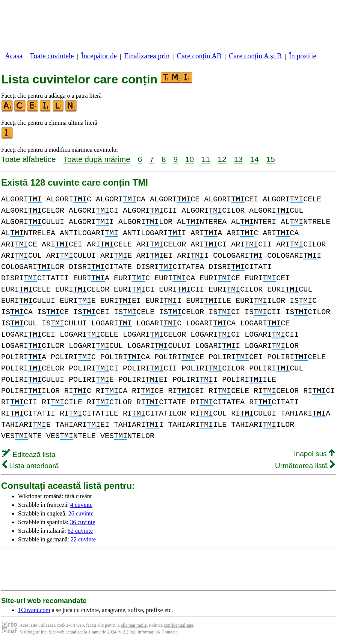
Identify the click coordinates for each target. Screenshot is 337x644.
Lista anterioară (31, 466)
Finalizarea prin (147, 56)
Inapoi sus (314, 454)
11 (206, 159)
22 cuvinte (83, 539)
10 (190, 159)
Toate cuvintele (52, 56)
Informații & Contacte (158, 632)
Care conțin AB (199, 56)
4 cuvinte (81, 505)
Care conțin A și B (255, 56)
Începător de (99, 56)
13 (238, 159)
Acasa (14, 56)
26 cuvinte (81, 513)
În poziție (303, 56)
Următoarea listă (305, 466)
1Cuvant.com (34, 610)
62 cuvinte (80, 531)
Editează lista (29, 454)
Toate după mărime (97, 159)
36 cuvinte (82, 522)
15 (271, 159)
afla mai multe (134, 625)
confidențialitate (178, 625)
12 (222, 159)
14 (255, 159)
